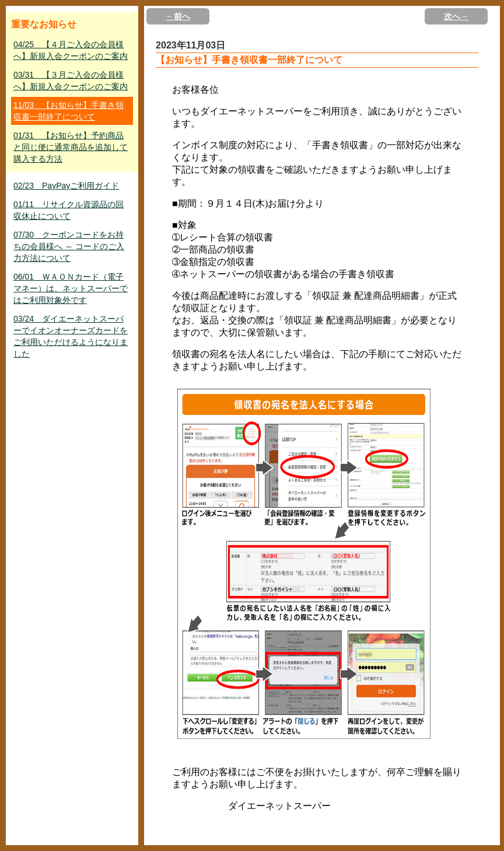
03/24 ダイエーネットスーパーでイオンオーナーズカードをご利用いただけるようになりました (71, 336)
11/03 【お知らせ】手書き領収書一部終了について (69, 111)
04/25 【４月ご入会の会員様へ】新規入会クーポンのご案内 (71, 50)
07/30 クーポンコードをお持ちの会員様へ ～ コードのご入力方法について (69, 246)
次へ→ (456, 16)
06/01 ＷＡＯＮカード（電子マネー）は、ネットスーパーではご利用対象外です (71, 288)
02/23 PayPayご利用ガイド (66, 186)
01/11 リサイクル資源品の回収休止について (69, 210)
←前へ (178, 16)
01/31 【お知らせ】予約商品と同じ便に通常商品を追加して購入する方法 (71, 147)
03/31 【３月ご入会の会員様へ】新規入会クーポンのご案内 (71, 81)
